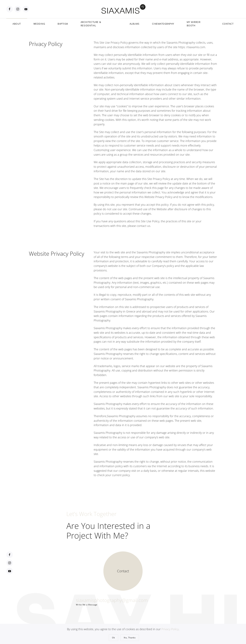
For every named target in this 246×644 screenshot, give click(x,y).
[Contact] (123, 570)
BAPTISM (63, 24)
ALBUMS (135, 24)
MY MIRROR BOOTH (194, 24)
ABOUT (17, 24)
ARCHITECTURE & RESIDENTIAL (91, 24)
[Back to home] (123, 9)
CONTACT (228, 24)
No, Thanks (130, 638)
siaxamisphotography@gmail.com (112, 600)
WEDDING (39, 24)
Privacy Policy (170, 629)
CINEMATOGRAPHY (163, 24)
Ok (113, 638)
